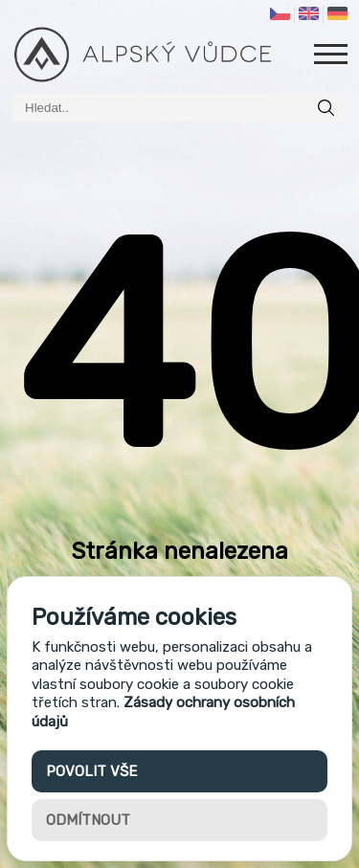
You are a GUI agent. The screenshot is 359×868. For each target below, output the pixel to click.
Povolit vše (91, 771)
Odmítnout (88, 820)
